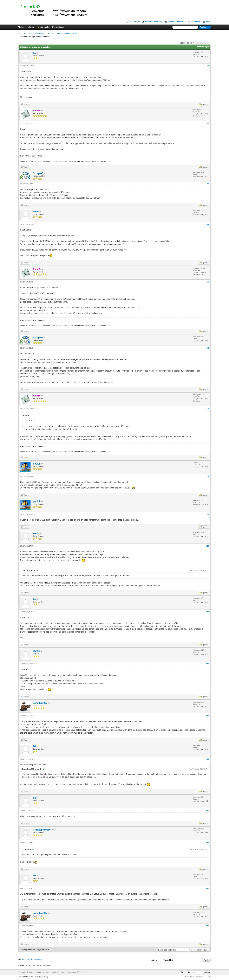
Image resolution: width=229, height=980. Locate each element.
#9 (208, 514)
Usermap (85, 972)
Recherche (135, 22)
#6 (208, 348)
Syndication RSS (74, 972)
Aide (208, 22)
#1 (208, 66)
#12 (208, 664)
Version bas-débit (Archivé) (53, 972)
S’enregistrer (58, 27)
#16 (208, 842)
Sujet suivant (43, 949)
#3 (208, 184)
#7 (208, 408)
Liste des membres (154, 22)
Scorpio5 (38, 173)
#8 (208, 476)
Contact (22, 972)
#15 (208, 811)
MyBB (26, 977)
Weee (36, 211)
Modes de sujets (203, 47)
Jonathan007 (40, 703)
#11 (208, 612)
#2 (208, 123)
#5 (208, 282)
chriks (36, 651)
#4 (208, 224)
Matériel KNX (69, 34)
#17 (208, 888)
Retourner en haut (34, 972)
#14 (208, 759)
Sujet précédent (28, 949)
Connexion (45, 27)
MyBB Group (43, 977)
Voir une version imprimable (32, 959)
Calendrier (196, 22)
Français (59, 34)
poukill (37, 464)
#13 (208, 716)
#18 (208, 926)
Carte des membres (177, 22)
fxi (34, 53)
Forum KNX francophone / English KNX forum (36, 34)
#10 (208, 546)
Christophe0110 (42, 830)
